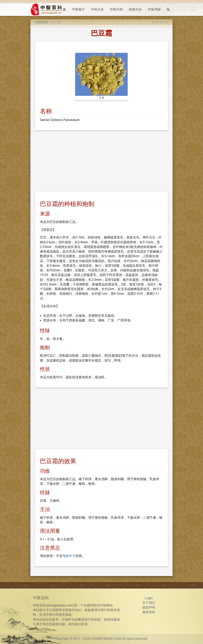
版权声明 (149, 607)
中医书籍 (154, 9)
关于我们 (149, 603)
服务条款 (149, 612)
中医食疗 (78, 9)
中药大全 (97, 9)
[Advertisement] (101, 162)
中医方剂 (116, 9)
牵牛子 (71, 556)
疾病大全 (135, 9)
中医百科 (42, 22)
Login (149, 598)
